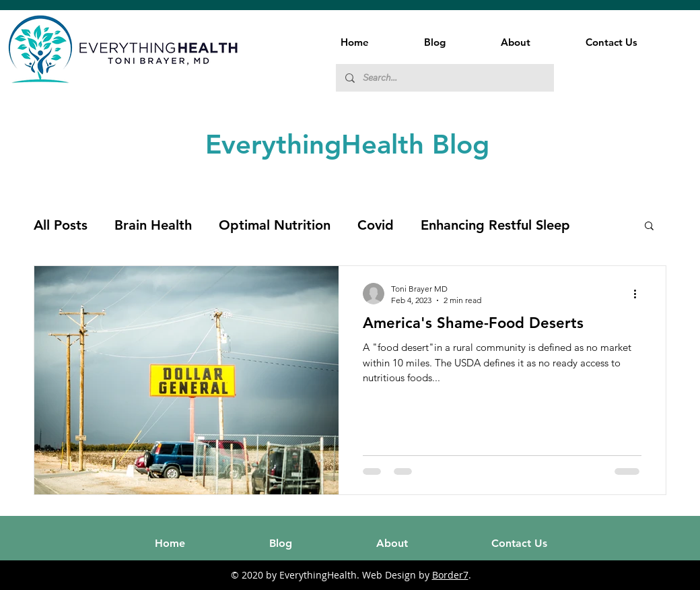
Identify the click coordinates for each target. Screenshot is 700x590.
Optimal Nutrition (275, 225)
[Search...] (444, 78)
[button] (649, 227)
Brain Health (153, 225)
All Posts (61, 225)
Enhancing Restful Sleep (495, 225)
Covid (376, 225)
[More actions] (639, 294)
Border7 (450, 575)
